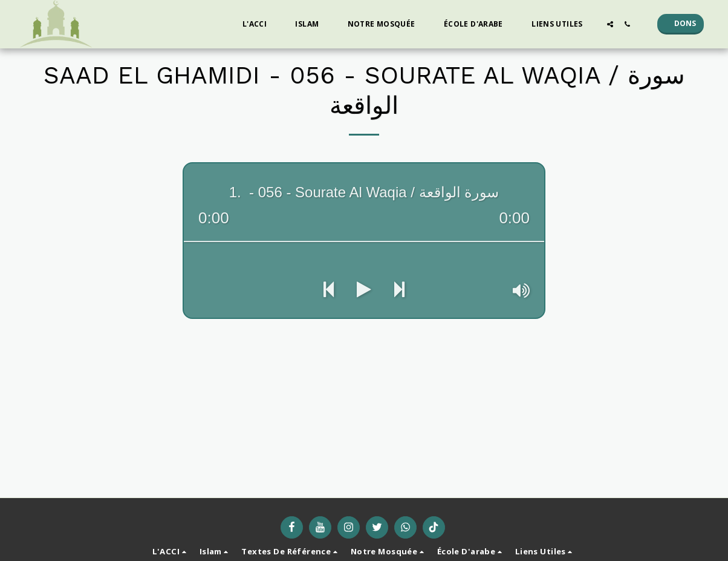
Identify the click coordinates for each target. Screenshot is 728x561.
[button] (259, 24)
